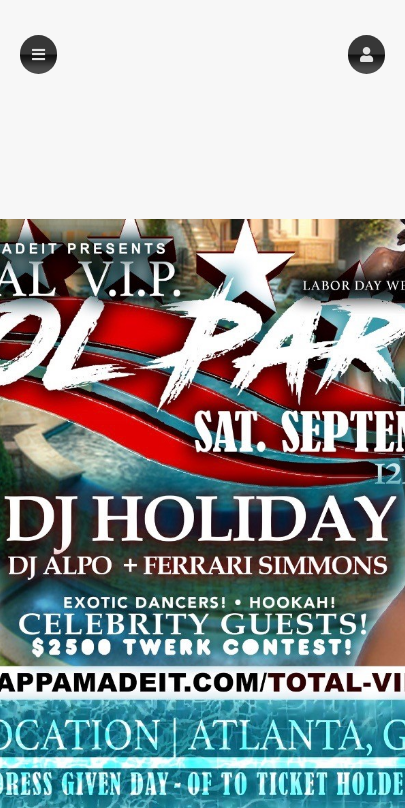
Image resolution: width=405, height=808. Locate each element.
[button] (366, 54)
